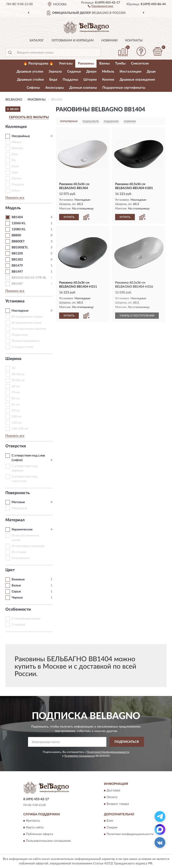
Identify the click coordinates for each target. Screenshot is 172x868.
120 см (17, 423)
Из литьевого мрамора (28, 546)
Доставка (113, 790)
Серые (16, 592)
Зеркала (55, 72)
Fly (14, 160)
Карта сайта (35, 827)
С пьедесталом (23, 347)
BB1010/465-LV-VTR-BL (29, 278)
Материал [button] (15, 520)
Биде (53, 80)
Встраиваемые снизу (27, 323)
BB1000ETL (20, 248)
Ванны (104, 64)
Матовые (18, 502)
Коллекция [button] (16, 127)
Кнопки (108, 80)
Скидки (112, 827)
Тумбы (120, 64)
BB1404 (17, 217)
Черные (17, 598)
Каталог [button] (37, 41)
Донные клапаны (83, 88)
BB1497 (17, 272)
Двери (91, 72)
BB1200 (17, 254)
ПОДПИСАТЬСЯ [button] (127, 742)
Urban (16, 191)
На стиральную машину (29, 329)
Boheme (17, 148)
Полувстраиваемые (26, 341)
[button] (100, 6)
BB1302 (17, 260)
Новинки (109, 41)
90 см (16, 411)
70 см (16, 392)
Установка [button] (15, 301)
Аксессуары (55, 88)
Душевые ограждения (137, 80)
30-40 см (18, 374)
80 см (16, 398)
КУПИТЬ (69, 217)
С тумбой (18, 625)
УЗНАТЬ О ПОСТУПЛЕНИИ (137, 316)
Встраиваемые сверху (27, 317)
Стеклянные (20, 558)
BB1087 (17, 284)
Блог (110, 821)
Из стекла (19, 552)
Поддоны (70, 80)
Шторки (90, 80)
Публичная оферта (40, 834)
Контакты (134, 41)
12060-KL (19, 223)
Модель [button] (13, 208)
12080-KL (19, 229)
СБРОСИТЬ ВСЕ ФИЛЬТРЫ (29, 117)
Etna (15, 154)
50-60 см (18, 380)
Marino (17, 179)
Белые (16, 586)
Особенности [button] (18, 610)
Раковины (86, 64)
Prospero (18, 185)
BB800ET (18, 241)
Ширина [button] (13, 359)
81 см (16, 405)
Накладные (20, 311)
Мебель (108, 72)
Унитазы (66, 64)
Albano (17, 142)
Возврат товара (118, 804)
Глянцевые (19, 508)
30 (13, 368)
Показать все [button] (15, 198)
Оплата (112, 797)
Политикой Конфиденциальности (108, 752)
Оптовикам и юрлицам (73, 41)
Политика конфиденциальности (130, 834)
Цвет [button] (10, 570)
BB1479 (17, 266)
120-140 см (20, 429)
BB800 (16, 235)
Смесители (140, 64)
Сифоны (33, 88)
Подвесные (20, 335)
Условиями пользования (80, 756)
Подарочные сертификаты (124, 88)
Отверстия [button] (16, 446)
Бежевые (18, 579)
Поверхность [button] (18, 493)
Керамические (22, 530)
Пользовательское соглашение (48, 841)
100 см (17, 417)
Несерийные (21, 136)
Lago (15, 172)
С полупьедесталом (26, 619)
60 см (16, 386)
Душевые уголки (30, 72)
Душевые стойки (30, 80)
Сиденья (74, 72)
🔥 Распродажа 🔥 (38, 64)
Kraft (15, 166)
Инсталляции (130, 72)
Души (151, 72)
